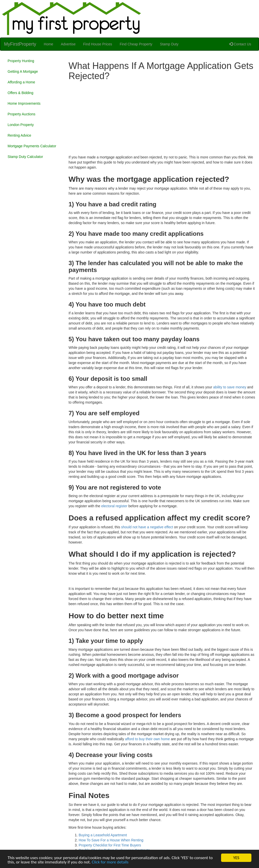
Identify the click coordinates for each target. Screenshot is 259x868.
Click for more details (110, 862)
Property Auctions (21, 114)
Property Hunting (21, 61)
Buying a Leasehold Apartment (103, 835)
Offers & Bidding (20, 93)
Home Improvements (24, 103)
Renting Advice (19, 135)
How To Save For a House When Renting (111, 840)
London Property (21, 125)
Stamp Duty (169, 44)
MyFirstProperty (20, 44)
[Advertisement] (162, 119)
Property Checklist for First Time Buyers (110, 845)
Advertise (68, 44)
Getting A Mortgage (23, 71)
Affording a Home (21, 82)
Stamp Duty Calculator (25, 157)
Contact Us (240, 44)
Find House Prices (98, 44)
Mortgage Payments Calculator (32, 146)
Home (48, 44)
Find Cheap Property (136, 44)
